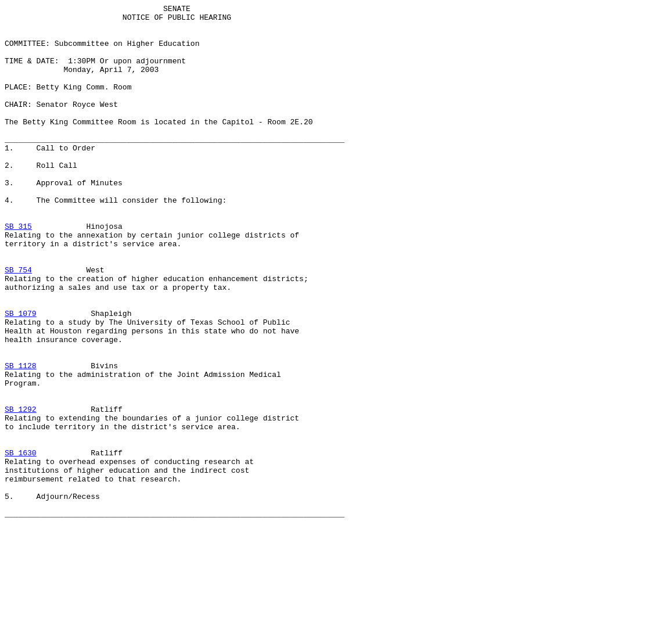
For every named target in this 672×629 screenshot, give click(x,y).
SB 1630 (21, 543)
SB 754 (18, 324)
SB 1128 (21, 438)
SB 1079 (21, 376)
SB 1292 (21, 491)
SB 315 (18, 271)
